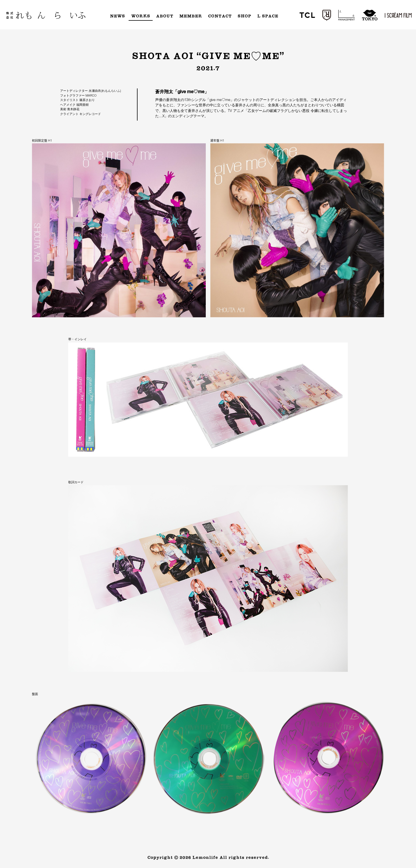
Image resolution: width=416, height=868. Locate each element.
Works (141, 16)
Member (191, 16)
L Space (268, 16)
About (165, 16)
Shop (244, 16)
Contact (220, 16)
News (117, 16)
